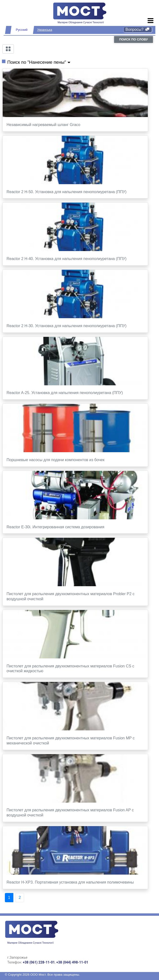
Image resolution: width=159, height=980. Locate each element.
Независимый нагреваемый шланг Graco (43, 125)
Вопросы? (138, 29)
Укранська (45, 30)
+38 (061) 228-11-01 (39, 962)
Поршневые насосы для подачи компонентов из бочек (55, 460)
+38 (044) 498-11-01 (72, 962)
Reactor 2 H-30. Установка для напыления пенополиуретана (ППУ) (67, 326)
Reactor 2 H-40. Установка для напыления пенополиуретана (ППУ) (67, 259)
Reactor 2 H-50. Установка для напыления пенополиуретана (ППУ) (67, 192)
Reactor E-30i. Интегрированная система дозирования (55, 527)
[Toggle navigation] (151, 21)
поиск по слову (134, 39)
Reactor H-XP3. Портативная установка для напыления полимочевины (70, 882)
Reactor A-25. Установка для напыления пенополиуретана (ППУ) (65, 393)
